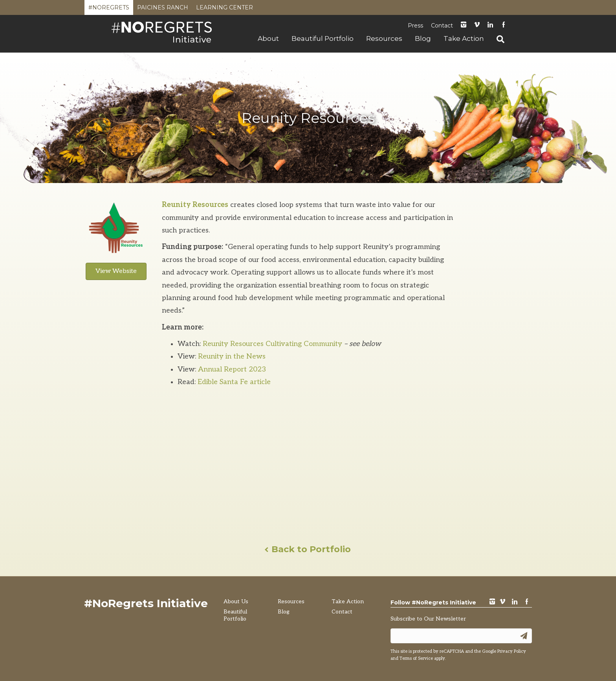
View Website (116, 271)
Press (415, 26)
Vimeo (477, 25)
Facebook (504, 25)
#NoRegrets (109, 9)
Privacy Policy (512, 651)
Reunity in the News (232, 356)
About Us (236, 601)
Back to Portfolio (308, 549)
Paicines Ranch (163, 9)
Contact (442, 26)
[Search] (497, 39)
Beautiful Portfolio (323, 38)
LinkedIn (490, 25)
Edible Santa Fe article (234, 382)
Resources (384, 38)
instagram (464, 25)
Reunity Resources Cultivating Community (273, 344)
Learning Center (225, 9)
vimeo (502, 602)
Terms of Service (416, 658)
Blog (423, 38)
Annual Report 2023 (232, 369)
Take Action (464, 38)
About (268, 38)
